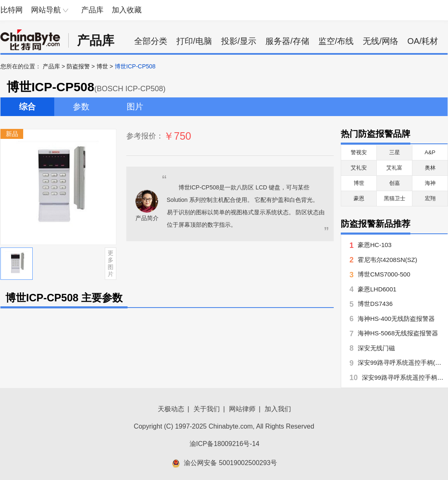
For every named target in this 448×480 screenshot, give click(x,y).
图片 (135, 107)
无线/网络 (381, 41)
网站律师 (242, 409)
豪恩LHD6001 (377, 289)
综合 (27, 107)
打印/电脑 (194, 41)
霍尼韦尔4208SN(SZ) (387, 260)
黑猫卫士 (395, 198)
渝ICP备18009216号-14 (225, 444)
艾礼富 (394, 168)
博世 (102, 66)
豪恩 (359, 198)
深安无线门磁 (376, 348)
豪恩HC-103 (375, 245)
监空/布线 (336, 41)
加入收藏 (127, 10)
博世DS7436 (375, 304)
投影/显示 (239, 41)
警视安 (359, 152)
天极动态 (171, 409)
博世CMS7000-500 (384, 274)
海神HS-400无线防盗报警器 (396, 319)
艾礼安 (359, 168)
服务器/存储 (287, 41)
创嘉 (395, 183)
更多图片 (111, 263)
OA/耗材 (423, 41)
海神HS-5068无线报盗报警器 (398, 333)
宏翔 (430, 198)
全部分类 (151, 41)
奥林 (430, 168)
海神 (430, 183)
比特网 (12, 10)
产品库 (92, 10)
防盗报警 (78, 66)
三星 (395, 152)
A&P (430, 152)
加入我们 (278, 409)
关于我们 (207, 409)
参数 (81, 107)
